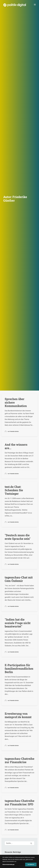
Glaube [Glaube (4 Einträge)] (22, 631)
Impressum (20, 853)
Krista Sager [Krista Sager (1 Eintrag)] (10, 637)
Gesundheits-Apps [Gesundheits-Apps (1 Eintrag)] (11, 631)
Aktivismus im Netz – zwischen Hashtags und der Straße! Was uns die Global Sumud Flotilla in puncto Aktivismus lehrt (19, 774)
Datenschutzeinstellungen (8, 865)
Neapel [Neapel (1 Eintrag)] (21, 640)
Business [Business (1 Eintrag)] (20, 615)
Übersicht (6, 814)
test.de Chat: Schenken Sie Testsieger (14, 129)
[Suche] (19, 482)
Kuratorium (7, 826)
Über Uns (5, 808)
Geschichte (7, 834)
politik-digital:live (7, 757)
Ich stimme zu (31, 865)
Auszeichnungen (8, 837)
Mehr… (4, 779)
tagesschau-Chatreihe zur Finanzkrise (19, 400)
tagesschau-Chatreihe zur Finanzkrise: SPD (19, 442)
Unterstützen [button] (19, 689)
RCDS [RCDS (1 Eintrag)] (21, 643)
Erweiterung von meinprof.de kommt (18, 354)
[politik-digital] (15, 5)
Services (6, 817)
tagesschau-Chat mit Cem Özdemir (19, 218)
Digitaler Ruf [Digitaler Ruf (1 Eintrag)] (10, 624)
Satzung (6, 832)
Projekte (5, 785)
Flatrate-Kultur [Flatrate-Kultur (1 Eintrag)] (25, 627)
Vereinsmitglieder (9, 823)
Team (5, 820)
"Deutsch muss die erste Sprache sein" (18, 176)
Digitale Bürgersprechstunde (10, 793)
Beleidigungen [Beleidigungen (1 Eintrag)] (10, 615)
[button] (35, 5)
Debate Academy (7, 754)
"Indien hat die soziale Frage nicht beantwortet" (18, 262)
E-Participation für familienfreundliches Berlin (19, 308)
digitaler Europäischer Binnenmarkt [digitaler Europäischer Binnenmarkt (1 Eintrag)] (16, 621)
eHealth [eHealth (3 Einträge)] (19, 624)
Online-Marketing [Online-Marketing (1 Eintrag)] (11, 643)
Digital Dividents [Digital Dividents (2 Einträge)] (11, 618)
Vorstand (6, 829)
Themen (5, 763)
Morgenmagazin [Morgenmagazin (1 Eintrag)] (11, 640)
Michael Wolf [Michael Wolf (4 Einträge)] (21, 637)
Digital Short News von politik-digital (13, 768)
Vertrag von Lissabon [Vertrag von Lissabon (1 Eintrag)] (12, 646)
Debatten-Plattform (8, 790)
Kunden (4, 799)
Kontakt (19, 851)
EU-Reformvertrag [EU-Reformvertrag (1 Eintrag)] (11, 627)
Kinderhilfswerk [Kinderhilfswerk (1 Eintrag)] (21, 634)
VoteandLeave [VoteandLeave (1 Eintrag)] (26, 646)
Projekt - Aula (6, 796)
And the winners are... (16, 85)
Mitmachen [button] (19, 735)
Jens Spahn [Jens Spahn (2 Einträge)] (9, 634)
